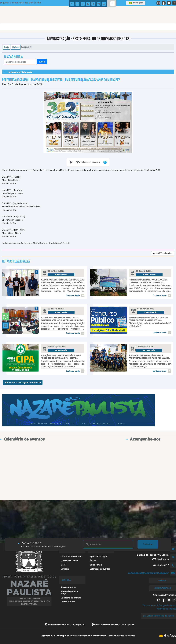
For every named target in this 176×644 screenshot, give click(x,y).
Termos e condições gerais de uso (159, 605)
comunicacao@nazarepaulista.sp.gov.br (148, 573)
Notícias (16, 47)
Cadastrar (148, 544)
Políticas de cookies (166, 609)
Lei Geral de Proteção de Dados (158, 616)
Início (6, 47)
